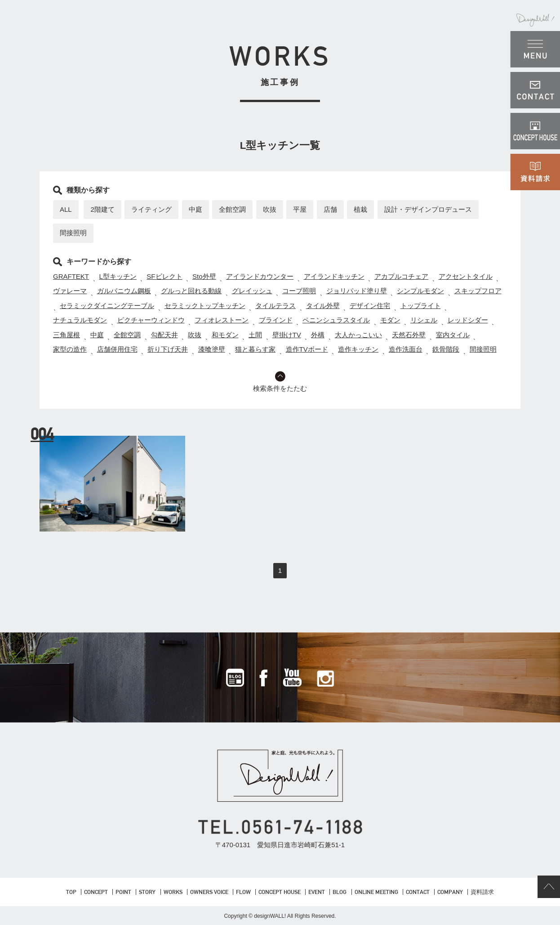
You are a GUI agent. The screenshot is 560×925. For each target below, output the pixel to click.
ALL (66, 209)
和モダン (225, 335)
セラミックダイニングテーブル (107, 306)
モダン (390, 320)
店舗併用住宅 (117, 349)
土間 (255, 335)
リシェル (424, 320)
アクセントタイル (466, 276)
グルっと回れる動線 (191, 291)
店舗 (330, 209)
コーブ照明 (299, 291)
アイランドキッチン (334, 276)
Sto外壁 (204, 276)
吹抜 (270, 209)
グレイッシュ (252, 291)
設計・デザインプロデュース (428, 209)
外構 (318, 335)
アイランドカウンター (260, 276)
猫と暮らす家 (255, 349)
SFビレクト (164, 276)
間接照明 (73, 233)
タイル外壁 (323, 306)
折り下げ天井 (168, 349)
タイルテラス (276, 306)
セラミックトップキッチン (205, 306)
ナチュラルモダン (80, 320)
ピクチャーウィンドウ (151, 320)
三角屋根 (67, 335)
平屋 (300, 209)
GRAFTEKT (71, 276)
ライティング (151, 209)
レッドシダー (468, 320)
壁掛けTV (287, 335)
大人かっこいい (358, 335)
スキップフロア (478, 291)
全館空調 (232, 209)
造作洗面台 (406, 349)
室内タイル (453, 335)
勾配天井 (164, 335)
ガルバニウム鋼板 (124, 291)
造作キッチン (358, 349)
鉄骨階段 (446, 349)
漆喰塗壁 (212, 349)
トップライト (421, 306)
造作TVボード (307, 349)
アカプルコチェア (401, 276)
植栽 (360, 209)
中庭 (196, 209)
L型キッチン (118, 276)
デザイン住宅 (370, 306)
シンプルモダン (420, 291)
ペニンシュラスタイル (336, 320)
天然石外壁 (409, 335)
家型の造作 (70, 349)
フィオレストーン (222, 320)
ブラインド (276, 320)
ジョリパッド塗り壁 (357, 291)
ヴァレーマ (70, 291)
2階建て (102, 209)
